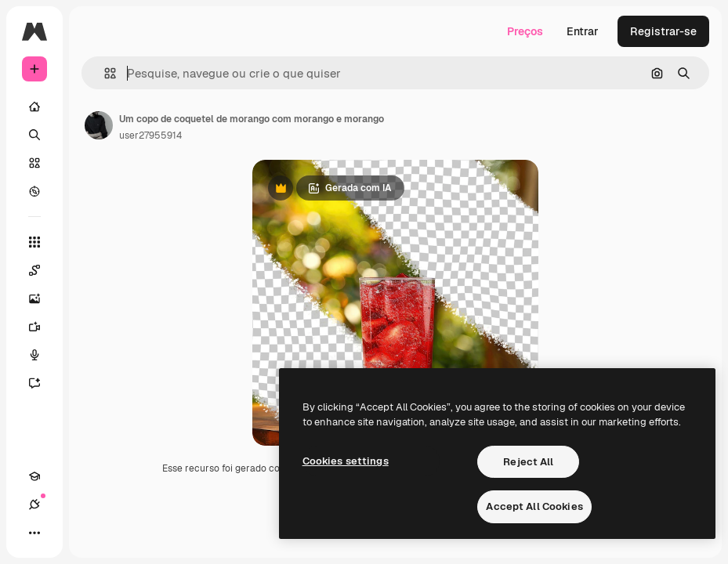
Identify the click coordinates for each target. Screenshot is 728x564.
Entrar (583, 31)
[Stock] (34, 163)
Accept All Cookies (534, 506)
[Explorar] (34, 191)
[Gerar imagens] (42, 298)
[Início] (34, 107)
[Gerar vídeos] (42, 327)
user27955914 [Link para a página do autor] (150, 136)
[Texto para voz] (42, 355)
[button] (104, 73)
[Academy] (34, 476)
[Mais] (34, 533)
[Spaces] (42, 270)
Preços (525, 31)
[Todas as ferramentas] (34, 242)
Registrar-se (663, 31)
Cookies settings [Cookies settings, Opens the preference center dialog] (346, 461)
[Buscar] (34, 135)
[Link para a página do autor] (99, 125)
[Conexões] (34, 504)
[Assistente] (42, 383)
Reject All (528, 462)
